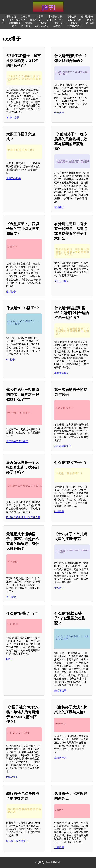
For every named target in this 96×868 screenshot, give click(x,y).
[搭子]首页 (11, 17)
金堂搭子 (11, 292)
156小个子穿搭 (55, 20)
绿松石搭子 (60, 691)
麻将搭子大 (60, 758)
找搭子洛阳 (60, 23)
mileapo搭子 (42, 26)
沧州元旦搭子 (62, 281)
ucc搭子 (11, 360)
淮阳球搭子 (36, 20)
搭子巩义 (26, 26)
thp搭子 (39, 17)
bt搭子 (10, 659)
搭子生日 (72, 17)
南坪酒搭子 (15, 23)
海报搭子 (75, 23)
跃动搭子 (59, 511)
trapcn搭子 (12, 777)
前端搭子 (59, 207)
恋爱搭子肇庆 (75, 20)
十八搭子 (59, 588)
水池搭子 (44, 23)
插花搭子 (58, 26)
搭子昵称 (11, 597)
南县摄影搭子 (62, 373)
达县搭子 (59, 847)
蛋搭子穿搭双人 (17, 20)
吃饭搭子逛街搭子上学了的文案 (23, 517)
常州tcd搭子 (13, 118)
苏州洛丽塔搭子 (63, 446)
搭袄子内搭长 (55, 17)
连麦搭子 (59, 113)
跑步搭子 (25, 17)
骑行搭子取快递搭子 (17, 841)
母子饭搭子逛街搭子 (17, 441)
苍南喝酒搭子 (75, 26)
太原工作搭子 (13, 178)
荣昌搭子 (30, 23)
